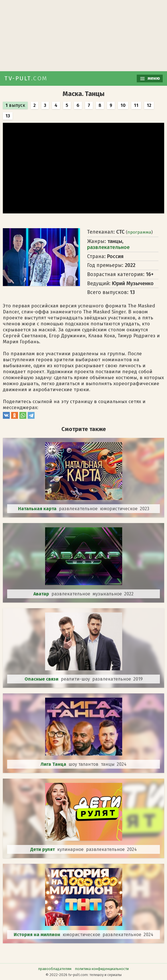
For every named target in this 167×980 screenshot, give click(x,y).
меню (150, 78)
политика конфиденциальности (102, 969)
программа (139, 232)
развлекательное (108, 247)
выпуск (15, 105)
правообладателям (55, 969)
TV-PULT (26, 78)
